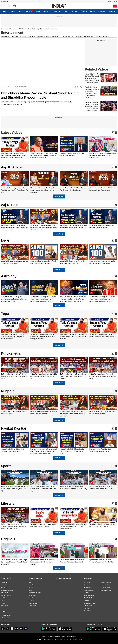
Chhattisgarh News (89, 603)
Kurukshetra (11, 353)
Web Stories (4, 606)
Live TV (3, 601)
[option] (15, 148)
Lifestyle (84, 12)
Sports (46, 12)
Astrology (32, 36)
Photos (75, 12)
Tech (67, 12)
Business (102, 12)
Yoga (48, 36)
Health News (32, 606)
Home (5, 12)
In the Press (4, 593)
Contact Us (4, 582)
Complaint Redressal (7, 590)
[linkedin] (21, 628)
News (2, 29)
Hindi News (4, 598)
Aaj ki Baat (16, 36)
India (21, 12)
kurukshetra (56, 36)
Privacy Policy (59, 639)
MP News (87, 593)
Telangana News (105, 588)
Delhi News (87, 585)
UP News (87, 601)
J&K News (87, 608)
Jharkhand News (89, 590)
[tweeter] (7, 628)
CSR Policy (69, 639)
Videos (13, 12)
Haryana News (88, 588)
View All (59, 196)
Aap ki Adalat (5, 36)
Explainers (32, 601)
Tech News (32, 598)
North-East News (89, 595)
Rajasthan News (105, 585)
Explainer (112, 12)
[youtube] (17, 628)
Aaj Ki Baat (10, 205)
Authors (3, 603)
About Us (4, 585)
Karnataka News (89, 611)
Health (93, 12)
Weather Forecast (6, 615)
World (38, 12)
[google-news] (26, 628)
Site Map (39, 639)
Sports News (32, 595)
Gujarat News (88, 606)
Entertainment (57, 12)
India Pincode (5, 618)
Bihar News (87, 582)
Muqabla (79, 36)
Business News (33, 603)
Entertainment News (34, 593)
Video (7, 29)
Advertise (4, 588)
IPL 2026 (29, 12)
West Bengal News (106, 590)
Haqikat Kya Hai (13, 428)
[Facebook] (3, 628)
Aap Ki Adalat (12, 167)
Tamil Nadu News (89, 598)
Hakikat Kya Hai (68, 36)
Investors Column (6, 595)
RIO (76, 639)
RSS (80, 639)
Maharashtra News (106, 582)
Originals (40, 36)
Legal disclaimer (48, 639)
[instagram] (12, 628)
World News (32, 585)
